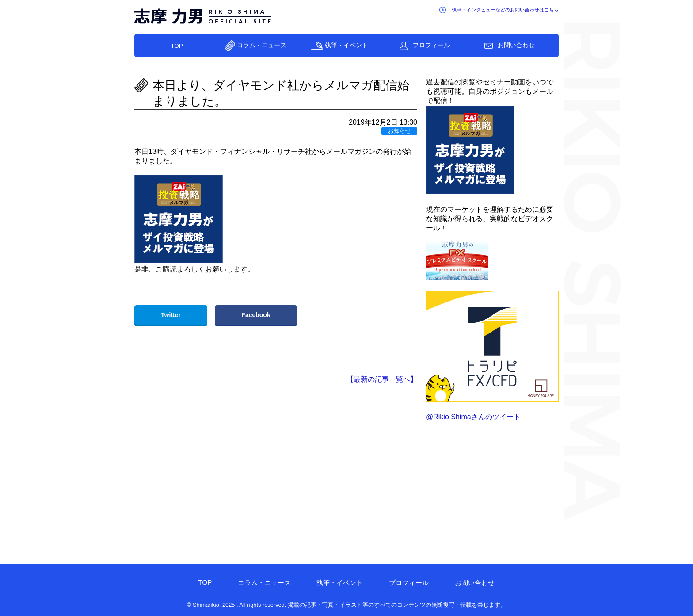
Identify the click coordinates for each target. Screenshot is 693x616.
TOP (177, 46)
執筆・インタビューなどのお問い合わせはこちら (505, 10)
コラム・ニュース (262, 45)
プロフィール (431, 45)
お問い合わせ (516, 45)
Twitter (171, 315)
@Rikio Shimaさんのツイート (473, 417)
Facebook (256, 315)
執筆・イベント (346, 45)
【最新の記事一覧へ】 (382, 379)
